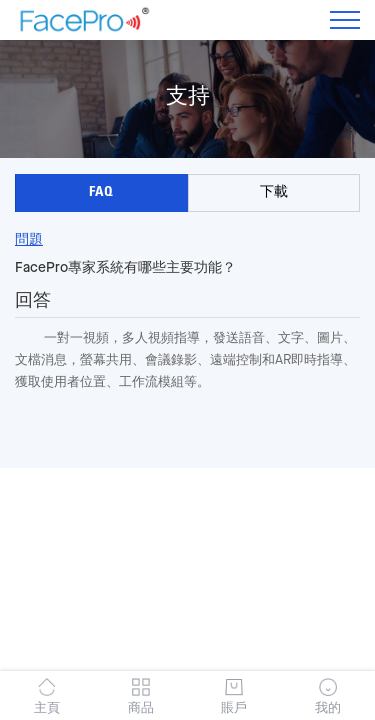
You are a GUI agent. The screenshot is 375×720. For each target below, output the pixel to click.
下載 (274, 192)
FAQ (101, 192)
